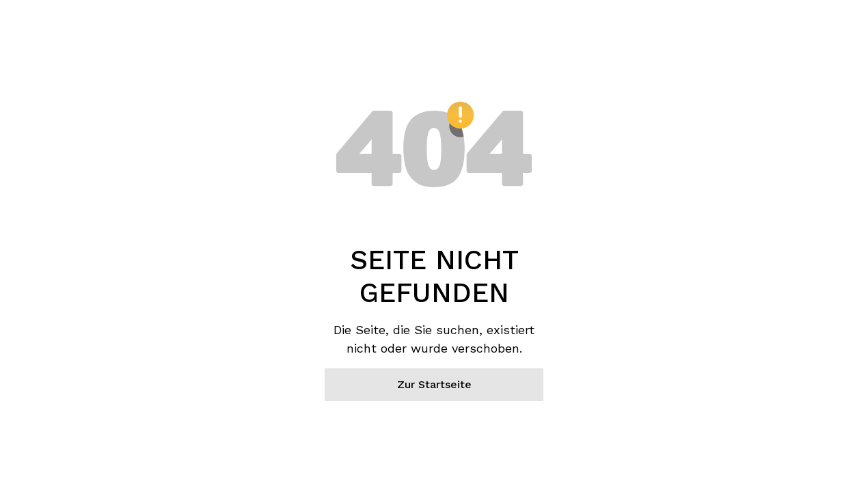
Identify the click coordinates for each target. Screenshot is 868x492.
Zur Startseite (434, 384)
